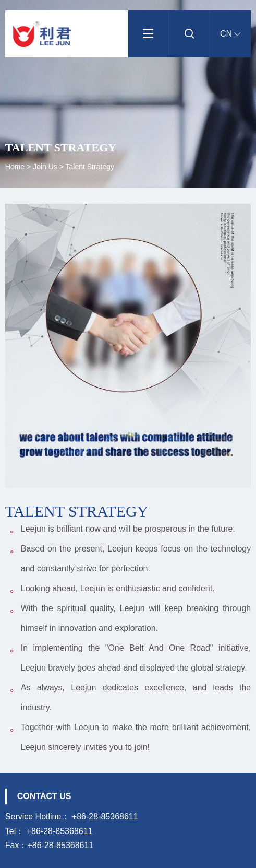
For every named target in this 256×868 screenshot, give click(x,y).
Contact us (44, 796)
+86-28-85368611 (105, 817)
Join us (45, 167)
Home (16, 167)
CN (230, 34)
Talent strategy (90, 167)
